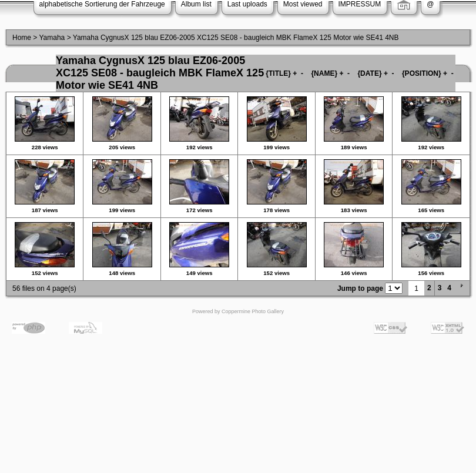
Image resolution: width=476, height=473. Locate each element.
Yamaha (52, 38)
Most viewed (303, 4)
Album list (196, 4)
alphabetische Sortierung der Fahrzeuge (102, 4)
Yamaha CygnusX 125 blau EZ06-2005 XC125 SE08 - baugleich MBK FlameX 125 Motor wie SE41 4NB (236, 38)
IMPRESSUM (360, 4)
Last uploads (247, 4)
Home (22, 38)
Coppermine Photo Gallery (253, 311)
